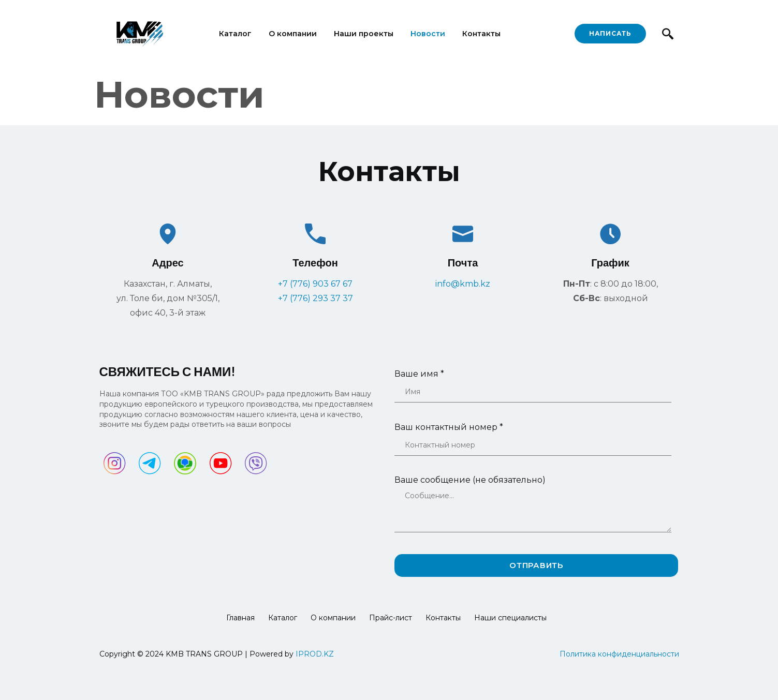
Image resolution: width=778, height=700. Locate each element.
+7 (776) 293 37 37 (315, 298)
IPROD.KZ (315, 654)
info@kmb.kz (463, 284)
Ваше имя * (533, 391)
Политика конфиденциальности (619, 654)
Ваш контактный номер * (533, 444)
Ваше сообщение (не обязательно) (533, 511)
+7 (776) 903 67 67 (315, 284)
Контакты (481, 34)
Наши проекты (364, 34)
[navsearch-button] (668, 34)
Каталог (235, 34)
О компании (293, 34)
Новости (428, 34)
